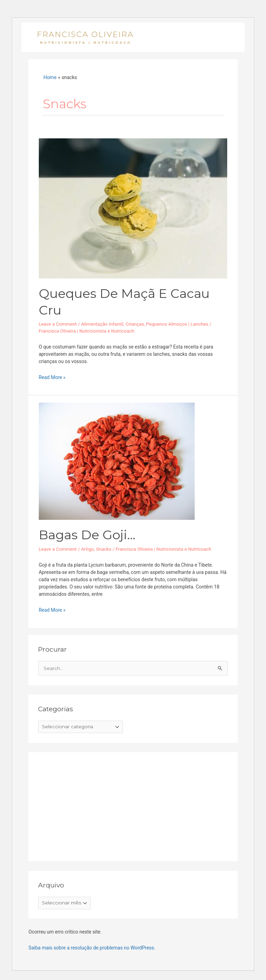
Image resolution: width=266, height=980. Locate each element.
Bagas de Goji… (87, 535)
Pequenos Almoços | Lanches (177, 324)
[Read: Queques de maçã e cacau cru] (133, 208)
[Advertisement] (90, 805)
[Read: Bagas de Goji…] (117, 461)
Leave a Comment (58, 324)
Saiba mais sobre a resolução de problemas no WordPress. (92, 948)
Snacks (104, 549)
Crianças (135, 324)
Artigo (87, 549)
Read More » (52, 377)
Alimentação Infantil (102, 324)
